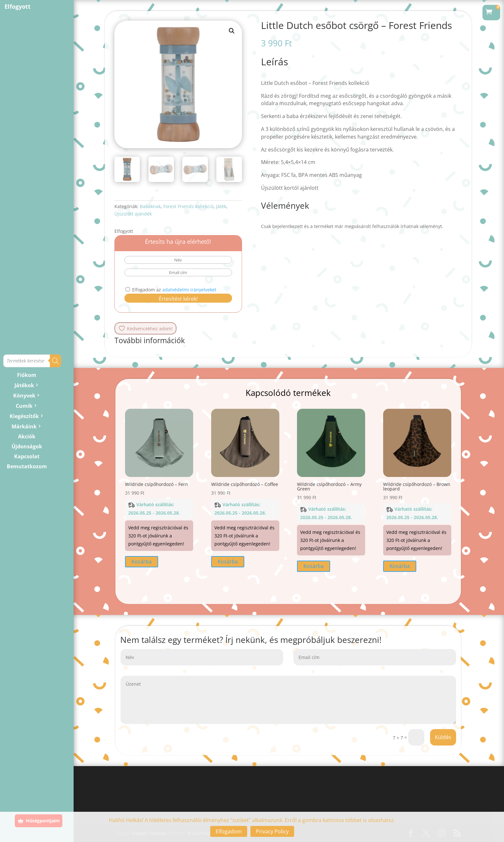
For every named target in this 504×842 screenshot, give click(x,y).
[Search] (55, 361)
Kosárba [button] (142, 562)
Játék (221, 206)
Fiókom (27, 375)
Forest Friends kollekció (188, 206)
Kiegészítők (24, 416)
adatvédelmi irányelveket (189, 290)
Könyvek (24, 396)
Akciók (27, 436)
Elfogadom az (171, 290)
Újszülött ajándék (133, 214)
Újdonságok (27, 446)
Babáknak (150, 206)
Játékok (24, 385)
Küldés (443, 737)
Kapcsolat (27, 456)
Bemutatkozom (27, 466)
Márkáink (24, 426)
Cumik (24, 406)
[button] (232, 31)
